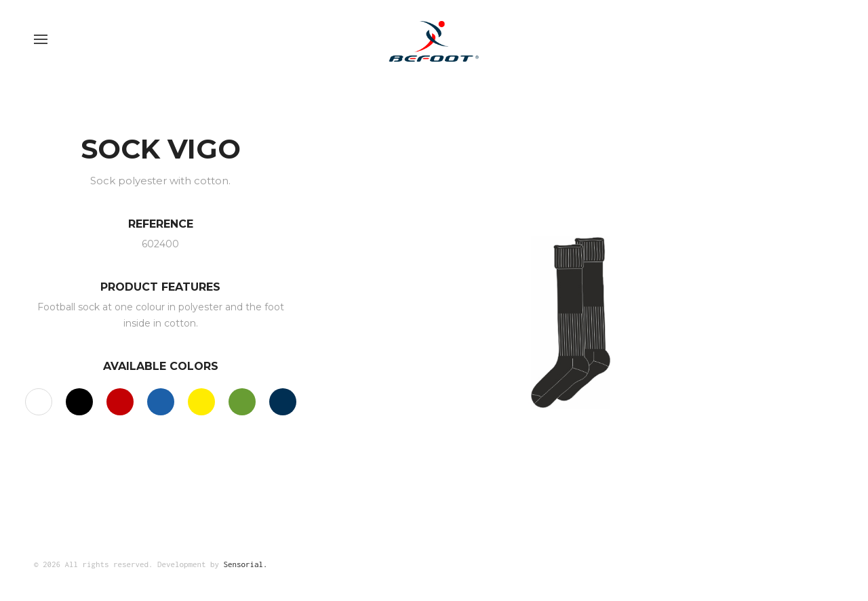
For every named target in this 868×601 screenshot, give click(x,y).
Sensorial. (246, 564)
